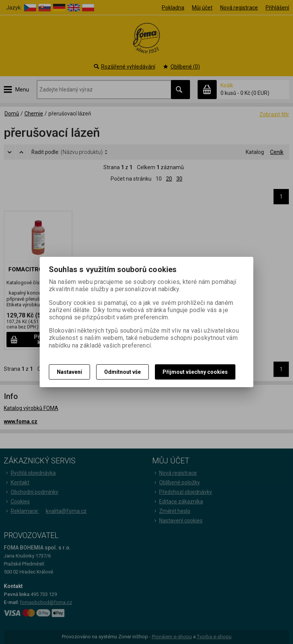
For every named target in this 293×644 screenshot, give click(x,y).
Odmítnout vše (122, 372)
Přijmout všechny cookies (195, 372)
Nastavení (69, 372)
